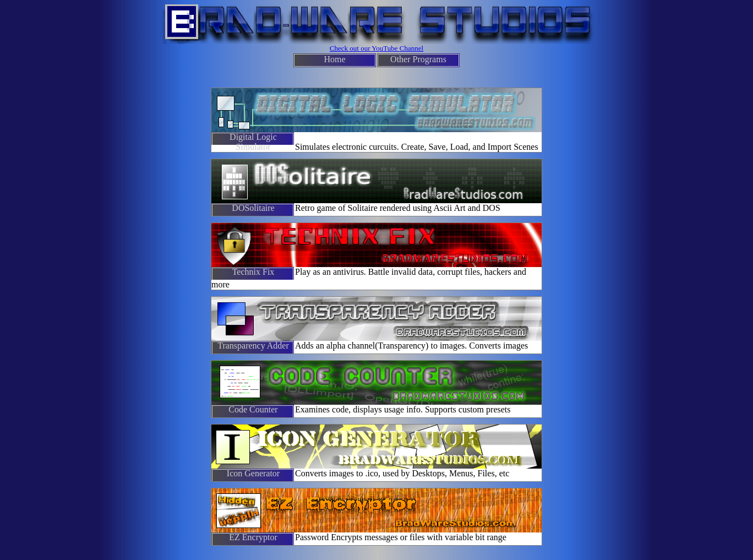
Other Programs (418, 59)
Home (334, 59)
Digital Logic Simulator (253, 138)
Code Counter (253, 409)
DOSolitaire (253, 208)
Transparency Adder (253, 346)
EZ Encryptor (253, 537)
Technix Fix (253, 272)
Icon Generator (253, 473)
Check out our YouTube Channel (376, 48)
